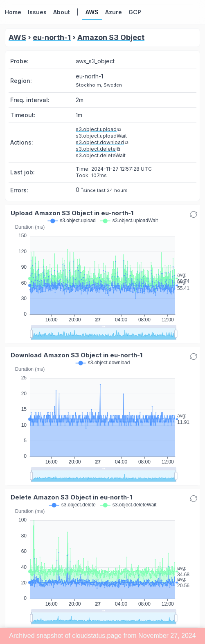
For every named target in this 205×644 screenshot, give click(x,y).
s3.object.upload (96, 129)
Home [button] (13, 12)
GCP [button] (135, 12)
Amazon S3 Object (111, 37)
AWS (17, 37)
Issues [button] (37, 12)
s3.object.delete (96, 149)
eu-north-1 (52, 37)
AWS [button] (92, 12)
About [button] (62, 12)
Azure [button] (114, 12)
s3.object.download (100, 142)
